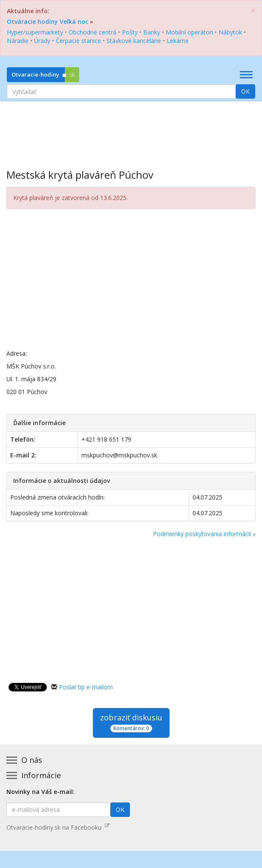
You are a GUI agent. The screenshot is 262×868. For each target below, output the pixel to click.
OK (245, 91)
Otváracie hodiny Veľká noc (48, 21)
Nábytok (230, 32)
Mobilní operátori (189, 32)
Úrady (42, 41)
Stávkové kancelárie (134, 41)
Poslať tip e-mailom (86, 687)
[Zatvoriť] (253, 10)
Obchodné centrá (92, 32)
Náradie (18, 41)
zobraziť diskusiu (131, 722)
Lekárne (178, 41)
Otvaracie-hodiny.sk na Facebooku (58, 827)
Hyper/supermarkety (35, 32)
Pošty (130, 32)
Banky (152, 32)
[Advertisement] (131, 129)
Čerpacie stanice (78, 41)
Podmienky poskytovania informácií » (204, 534)
